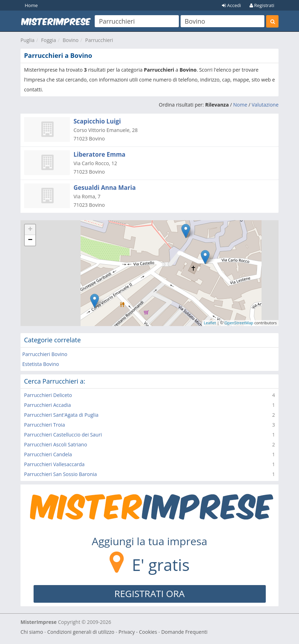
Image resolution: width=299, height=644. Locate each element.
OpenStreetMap (239, 323)
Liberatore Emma (99, 154)
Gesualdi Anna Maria (105, 188)
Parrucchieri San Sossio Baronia (60, 474)
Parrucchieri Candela (48, 454)
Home (31, 5)
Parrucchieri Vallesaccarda (54, 464)
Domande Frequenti (184, 632)
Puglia (27, 40)
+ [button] (30, 230)
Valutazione (265, 105)
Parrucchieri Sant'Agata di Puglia (61, 415)
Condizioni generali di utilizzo (81, 632)
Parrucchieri (99, 40)
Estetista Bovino (41, 364)
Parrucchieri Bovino (45, 354)
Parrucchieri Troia (45, 425)
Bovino (71, 40)
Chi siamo (32, 632)
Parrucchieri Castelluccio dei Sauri (63, 435)
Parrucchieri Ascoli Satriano (55, 444)
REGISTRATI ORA (150, 594)
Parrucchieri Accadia (47, 405)
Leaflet (210, 323)
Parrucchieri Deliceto (48, 395)
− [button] (30, 240)
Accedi (231, 5)
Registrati (262, 5)
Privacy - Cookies (138, 632)
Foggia (48, 40)
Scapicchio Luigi (97, 121)
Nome (240, 105)
